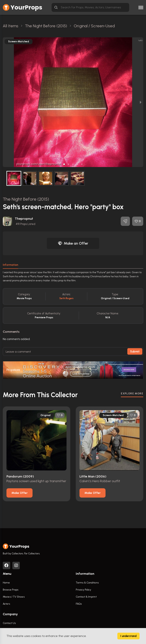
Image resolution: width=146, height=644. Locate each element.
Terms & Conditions (87, 583)
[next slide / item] (141, 102)
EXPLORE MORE (132, 394)
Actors (6, 604)
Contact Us (9, 623)
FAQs (79, 604)
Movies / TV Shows (14, 597)
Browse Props (11, 590)
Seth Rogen (66, 298)
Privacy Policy (83, 590)
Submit (135, 352)
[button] (64, 164)
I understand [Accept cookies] (128, 636)
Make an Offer (73, 243)
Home (6, 583)
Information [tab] (10, 265)
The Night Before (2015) (26, 199)
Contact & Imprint (86, 597)
